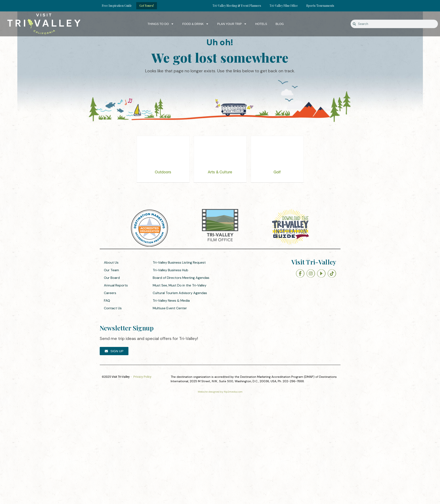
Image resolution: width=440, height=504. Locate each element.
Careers (110, 293)
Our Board (112, 278)
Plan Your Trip (232, 24)
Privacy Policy (142, 377)
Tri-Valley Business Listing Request (179, 262)
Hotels (261, 24)
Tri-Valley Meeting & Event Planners (237, 6)
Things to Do (161, 24)
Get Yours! (147, 6)
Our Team (111, 270)
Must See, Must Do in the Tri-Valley (180, 285)
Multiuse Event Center (170, 308)
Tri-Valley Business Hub (170, 270)
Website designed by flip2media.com (220, 392)
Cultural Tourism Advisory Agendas (180, 293)
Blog (280, 24)
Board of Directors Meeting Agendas (181, 278)
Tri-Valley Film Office (284, 6)
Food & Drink (195, 24)
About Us (111, 262)
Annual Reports (116, 285)
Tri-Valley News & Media (171, 301)
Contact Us (113, 308)
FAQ (107, 301)
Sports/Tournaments (320, 6)
